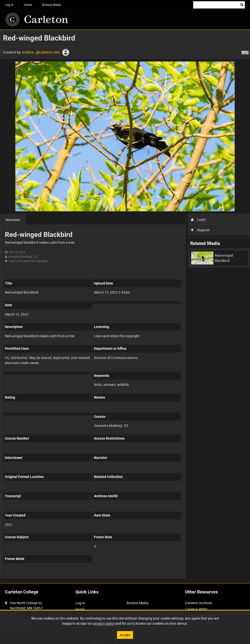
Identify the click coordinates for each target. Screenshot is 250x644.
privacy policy (104, 623)
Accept (125, 635)
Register (200, 230)
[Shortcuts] (245, 52)
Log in (9, 5)
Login (198, 219)
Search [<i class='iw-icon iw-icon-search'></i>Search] (242, 4)
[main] (125, 306)
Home (28, 5)
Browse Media (52, 5)
